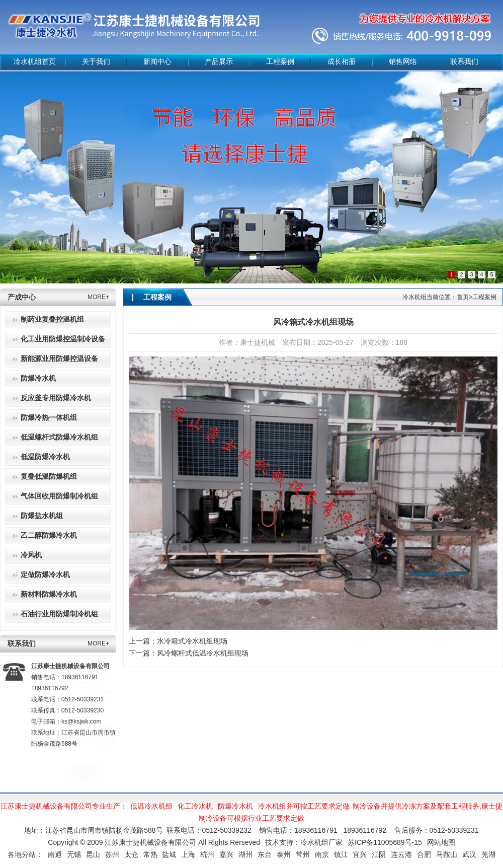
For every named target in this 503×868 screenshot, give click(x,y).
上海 (188, 854)
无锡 (74, 854)
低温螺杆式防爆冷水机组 (59, 437)
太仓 (131, 854)
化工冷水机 (195, 806)
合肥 (424, 854)
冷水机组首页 (35, 62)
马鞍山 (447, 854)
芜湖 (488, 854)
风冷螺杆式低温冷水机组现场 (203, 653)
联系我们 (464, 62)
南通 (55, 854)
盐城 (169, 854)
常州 (303, 854)
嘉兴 (226, 854)
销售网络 (403, 62)
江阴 (379, 854)
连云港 (401, 854)
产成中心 (22, 297)
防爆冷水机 (38, 378)
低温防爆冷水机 (45, 457)
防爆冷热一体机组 (49, 418)
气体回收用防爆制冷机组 (59, 496)
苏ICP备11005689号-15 (385, 842)
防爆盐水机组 (42, 516)
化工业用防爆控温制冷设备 (63, 339)
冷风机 (31, 555)
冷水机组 (272, 806)
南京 (322, 854)
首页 (463, 297)
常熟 (150, 854)
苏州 (112, 854)
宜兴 (360, 854)
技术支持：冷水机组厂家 (304, 842)
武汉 (469, 854)
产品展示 (219, 62)
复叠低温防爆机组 (49, 477)
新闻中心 (157, 62)
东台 (265, 854)
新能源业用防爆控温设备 (59, 359)
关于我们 (96, 62)
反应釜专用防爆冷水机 (56, 398)
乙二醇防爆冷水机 (49, 535)
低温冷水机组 (151, 806)
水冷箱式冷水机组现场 (192, 641)
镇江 (341, 854)
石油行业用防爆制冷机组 (59, 614)
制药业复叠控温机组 (52, 319)
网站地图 (441, 842)
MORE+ (98, 297)
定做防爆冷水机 (45, 575)
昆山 (93, 854)
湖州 (245, 854)
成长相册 (342, 62)
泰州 (284, 854)
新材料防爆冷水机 (49, 594)
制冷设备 (367, 806)
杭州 (207, 854)
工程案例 (280, 62)
